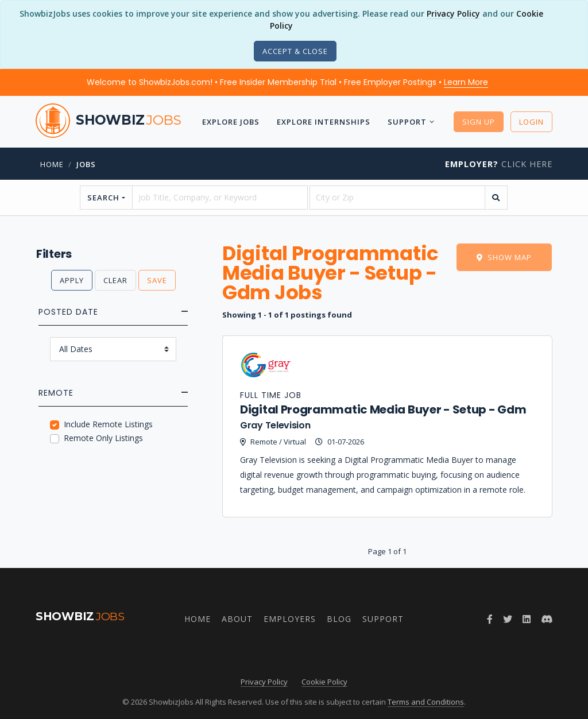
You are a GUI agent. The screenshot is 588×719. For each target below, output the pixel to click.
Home (52, 164)
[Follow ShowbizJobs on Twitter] (508, 619)
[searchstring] (220, 198)
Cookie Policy (324, 682)
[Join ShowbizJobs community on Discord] (547, 619)
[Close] (295, 51)
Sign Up (479, 122)
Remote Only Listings (103, 438)
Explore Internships (324, 122)
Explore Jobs (231, 122)
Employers (290, 619)
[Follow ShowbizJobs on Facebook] (490, 619)
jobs (86, 164)
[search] (496, 198)
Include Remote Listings (108, 424)
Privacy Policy (453, 13)
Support (407, 122)
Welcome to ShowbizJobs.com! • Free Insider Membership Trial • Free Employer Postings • (287, 82)
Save (157, 280)
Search (103, 198)
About (237, 619)
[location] (397, 198)
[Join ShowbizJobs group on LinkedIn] (527, 619)
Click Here (499, 164)
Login (531, 122)
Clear (115, 280)
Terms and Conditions (426, 702)
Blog (339, 619)
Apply (72, 280)
